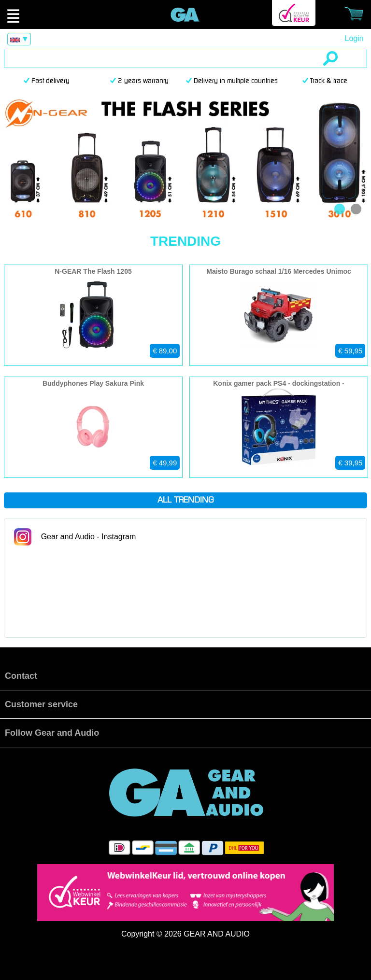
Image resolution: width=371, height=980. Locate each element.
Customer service (41, 704)
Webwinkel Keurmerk (294, 13)
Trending (185, 241)
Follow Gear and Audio (52, 733)
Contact (21, 676)
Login (354, 38)
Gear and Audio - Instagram (89, 537)
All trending (185, 501)
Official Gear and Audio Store (185, 14)
